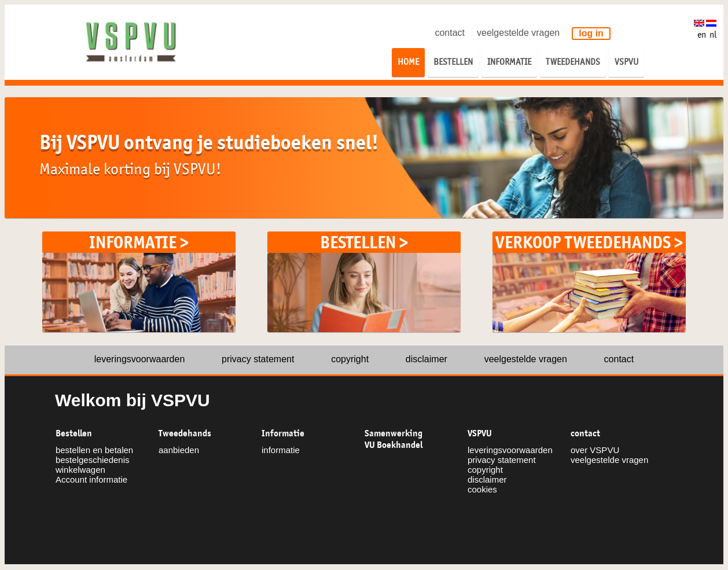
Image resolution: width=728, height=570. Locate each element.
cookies (482, 489)
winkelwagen (80, 470)
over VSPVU (595, 450)
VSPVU (480, 433)
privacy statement (258, 359)
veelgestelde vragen (518, 33)
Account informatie (91, 479)
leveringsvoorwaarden (140, 359)
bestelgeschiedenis (93, 460)
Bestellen (74, 433)
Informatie (283, 433)
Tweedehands (185, 433)
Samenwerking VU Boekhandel (394, 439)
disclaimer (426, 359)
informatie (281, 450)
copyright (350, 359)
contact (450, 33)
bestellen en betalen (94, 450)
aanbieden (179, 450)
